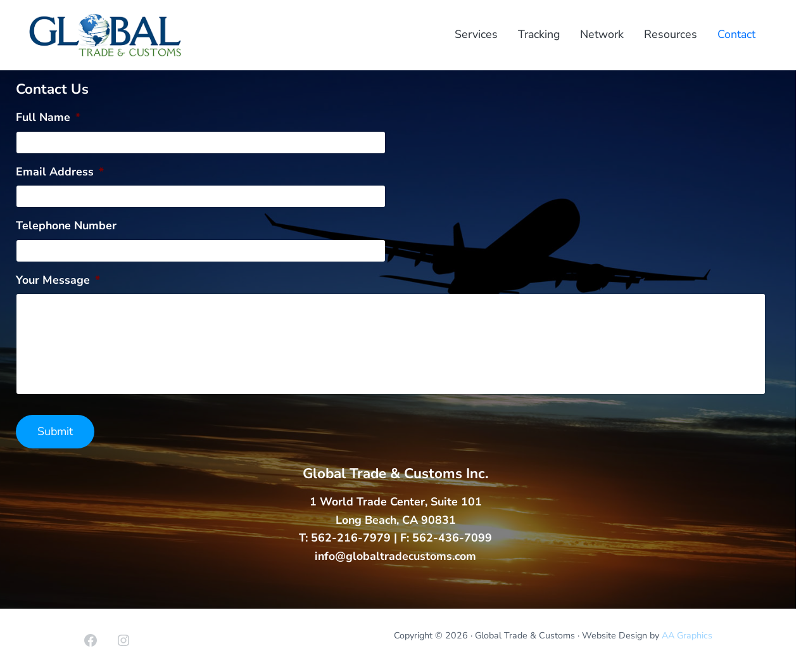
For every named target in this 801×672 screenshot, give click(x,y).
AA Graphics (687, 636)
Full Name (48, 117)
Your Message (58, 280)
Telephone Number (66, 226)
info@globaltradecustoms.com (395, 556)
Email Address (60, 172)
